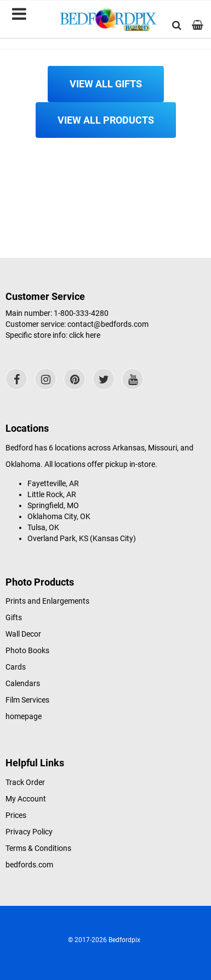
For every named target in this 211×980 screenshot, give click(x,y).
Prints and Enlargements (47, 601)
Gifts (14, 617)
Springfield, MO (53, 505)
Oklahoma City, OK (59, 516)
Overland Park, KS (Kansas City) (82, 538)
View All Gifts (106, 84)
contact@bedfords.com (108, 324)
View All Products (106, 120)
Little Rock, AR (52, 494)
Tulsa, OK (43, 527)
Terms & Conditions (38, 848)
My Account (26, 799)
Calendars (23, 683)
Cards (16, 667)
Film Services (27, 700)
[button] (177, 25)
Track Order (25, 782)
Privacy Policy (29, 832)
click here (85, 335)
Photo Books (27, 650)
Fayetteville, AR (53, 483)
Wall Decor (23, 634)
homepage (24, 716)
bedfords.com (29, 865)
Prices (16, 815)
